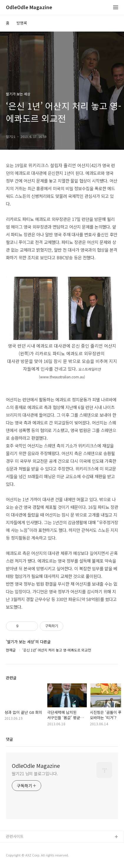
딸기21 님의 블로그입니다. (35, 773)
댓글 (9, 739)
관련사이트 (15, 836)
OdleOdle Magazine (29, 8)
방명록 (22, 23)
